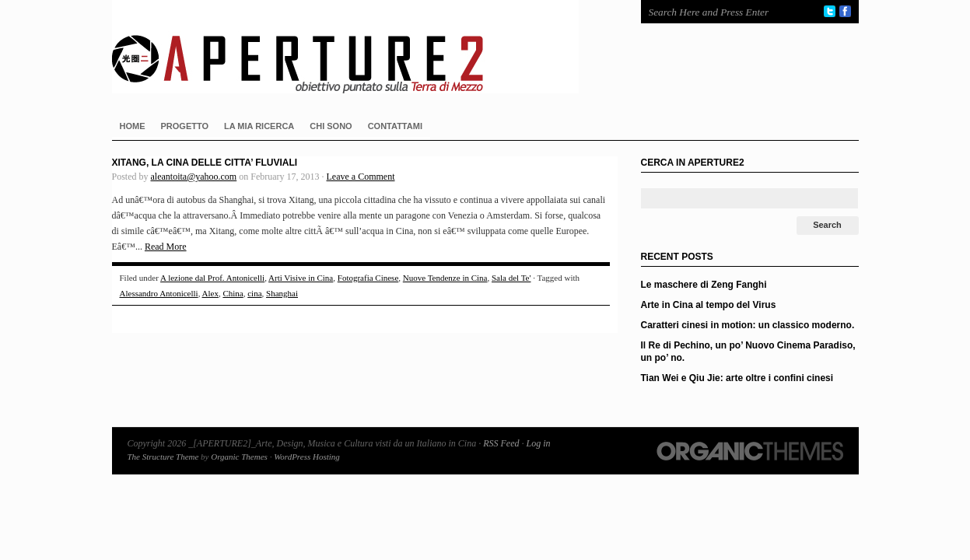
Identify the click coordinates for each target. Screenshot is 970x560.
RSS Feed (501, 443)
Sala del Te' (511, 278)
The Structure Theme (163, 457)
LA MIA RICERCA (259, 126)
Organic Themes (239, 457)
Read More (166, 247)
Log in (538, 443)
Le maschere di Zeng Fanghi (704, 285)
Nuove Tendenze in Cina (445, 278)
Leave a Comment (361, 177)
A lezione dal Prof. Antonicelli (212, 278)
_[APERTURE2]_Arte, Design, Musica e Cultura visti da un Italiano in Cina (361, 47)
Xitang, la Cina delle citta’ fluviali (205, 163)
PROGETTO (185, 126)
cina (254, 293)
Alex (210, 293)
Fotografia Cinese (368, 278)
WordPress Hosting (307, 457)
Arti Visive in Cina (301, 278)
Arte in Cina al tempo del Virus (709, 305)
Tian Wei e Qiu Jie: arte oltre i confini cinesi (737, 378)
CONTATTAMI (395, 126)
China (233, 293)
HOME (133, 126)
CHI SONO (331, 126)
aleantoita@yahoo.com (194, 177)
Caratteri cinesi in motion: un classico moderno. (748, 325)
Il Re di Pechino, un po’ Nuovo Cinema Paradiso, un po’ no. (748, 352)
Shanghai (282, 293)
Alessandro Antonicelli (159, 293)
